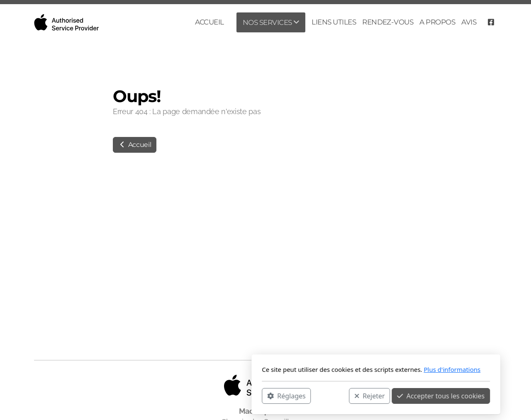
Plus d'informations (342, 369)
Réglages (176, 396)
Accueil (135, 145)
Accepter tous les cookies (330, 396)
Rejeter (259, 396)
